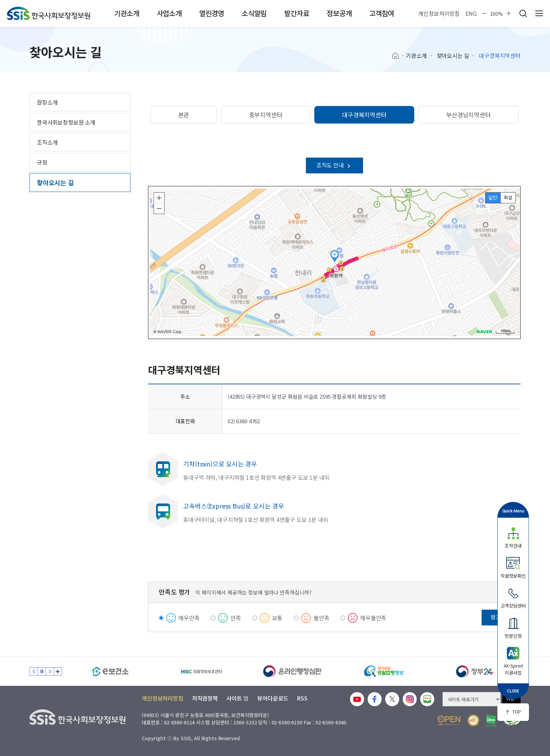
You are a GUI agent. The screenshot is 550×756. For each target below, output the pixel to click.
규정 (42, 162)
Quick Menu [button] (513, 511)
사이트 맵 (237, 698)
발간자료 (297, 13)
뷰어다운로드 (273, 698)
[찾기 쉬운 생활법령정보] (384, 671)
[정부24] (475, 671)
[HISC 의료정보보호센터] (201, 671)
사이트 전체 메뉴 (539, 13)
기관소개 (126, 13)
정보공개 (339, 13)
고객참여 (382, 13)
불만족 (321, 618)
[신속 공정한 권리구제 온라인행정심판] (293, 671)
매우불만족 (373, 618)
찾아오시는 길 (453, 55)
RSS (302, 698)
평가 (496, 617)
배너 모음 (58, 671)
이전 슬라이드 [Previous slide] (34, 671)
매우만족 (189, 618)
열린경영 (212, 13)
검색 (523, 13)
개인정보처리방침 (439, 13)
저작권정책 (205, 698)
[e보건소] (110, 671)
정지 (42, 671)
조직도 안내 (334, 165)
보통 (277, 618)
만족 (236, 618)
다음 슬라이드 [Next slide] (50, 671)
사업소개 (169, 13)
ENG (471, 13)
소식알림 (254, 13)
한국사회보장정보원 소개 (66, 122)
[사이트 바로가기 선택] (472, 699)
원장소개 (47, 102)
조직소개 (47, 142)
